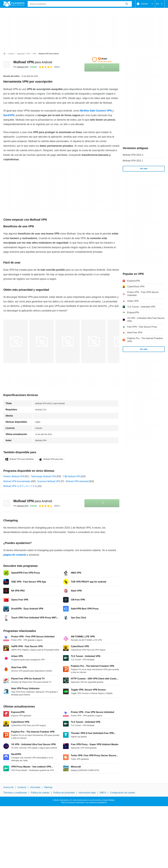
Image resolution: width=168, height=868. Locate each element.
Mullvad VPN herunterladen (17, 481)
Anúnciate (35, 787)
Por (21, 67)
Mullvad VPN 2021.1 (133, 161)
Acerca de (8, 787)
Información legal (87, 793)
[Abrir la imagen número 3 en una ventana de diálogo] (94, 341)
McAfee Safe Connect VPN (96, 111)
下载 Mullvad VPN (72, 476)
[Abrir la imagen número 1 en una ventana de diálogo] (42, 341)
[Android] (11, 54)
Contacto (22, 787)
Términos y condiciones (15, 793)
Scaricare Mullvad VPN (49, 481)
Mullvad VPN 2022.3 (133, 155)
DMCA (103, 793)
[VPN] (34, 54)
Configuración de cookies (123, 793)
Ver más (144, 169)
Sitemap (48, 787)
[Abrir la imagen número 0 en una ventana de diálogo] (16, 341)
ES (160, 4)
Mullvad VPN (33, 62)
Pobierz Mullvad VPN (14, 476)
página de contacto (15, 555)
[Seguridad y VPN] (23, 54)
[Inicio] (4, 54)
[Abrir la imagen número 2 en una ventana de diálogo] (68, 341)
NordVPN (9, 115)
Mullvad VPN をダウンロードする (20, 486)
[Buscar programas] (127, 4)
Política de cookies (40, 793)
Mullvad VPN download (77, 481)
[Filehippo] (14, 4)
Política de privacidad (64, 793)
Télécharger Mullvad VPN (43, 476)
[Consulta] (80, 4)
